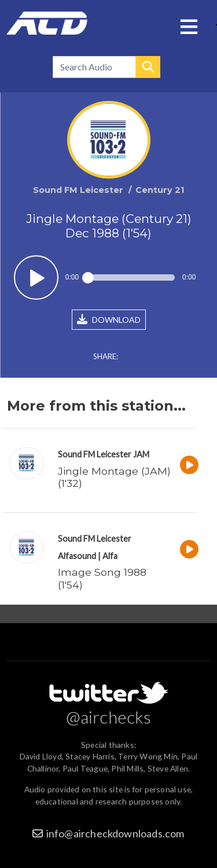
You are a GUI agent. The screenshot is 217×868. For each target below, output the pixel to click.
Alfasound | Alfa (88, 556)
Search (148, 67)
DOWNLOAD (109, 319)
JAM (141, 454)
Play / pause (36, 277)
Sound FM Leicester (95, 454)
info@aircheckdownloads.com (115, 833)
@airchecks (109, 717)
